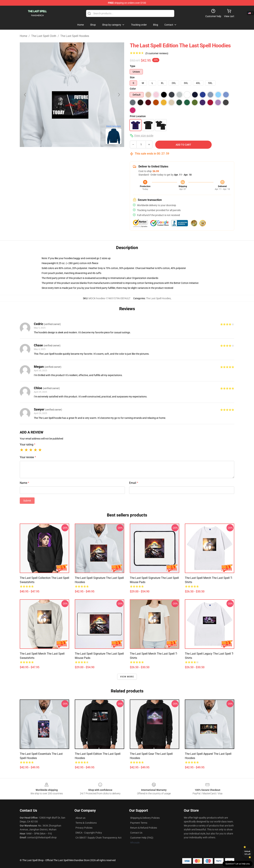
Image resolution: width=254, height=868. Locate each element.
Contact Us (136, 833)
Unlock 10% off (247, 853)
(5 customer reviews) (157, 53)
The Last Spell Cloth (44, 36)
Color (133, 89)
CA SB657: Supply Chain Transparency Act (99, 838)
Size (132, 77)
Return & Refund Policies (144, 828)
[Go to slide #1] (63, 155)
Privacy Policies (84, 828)
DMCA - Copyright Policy (89, 833)
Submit (27, 501)
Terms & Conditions (86, 823)
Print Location (138, 116)
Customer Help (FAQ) (142, 838)
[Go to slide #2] (81, 155)
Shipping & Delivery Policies (145, 818)
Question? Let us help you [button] (238, 864)
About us (80, 818)
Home (23, 36)
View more (127, 677)
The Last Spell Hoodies (75, 36)
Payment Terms (139, 823)
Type (133, 66)
